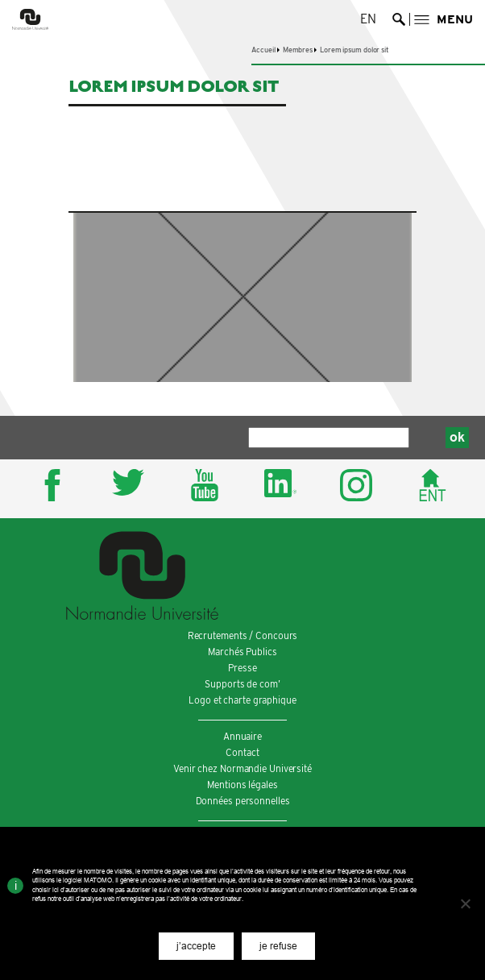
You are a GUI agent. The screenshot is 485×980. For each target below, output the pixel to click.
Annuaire (242, 736)
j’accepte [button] (196, 946)
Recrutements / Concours (243, 635)
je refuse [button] (278, 946)
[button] (444, 20)
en (368, 19)
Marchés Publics (242, 652)
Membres (298, 50)
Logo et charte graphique (242, 700)
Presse (242, 668)
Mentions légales (242, 785)
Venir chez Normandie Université (242, 768)
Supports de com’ (242, 684)
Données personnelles (243, 801)
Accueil (263, 50)
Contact (242, 752)
